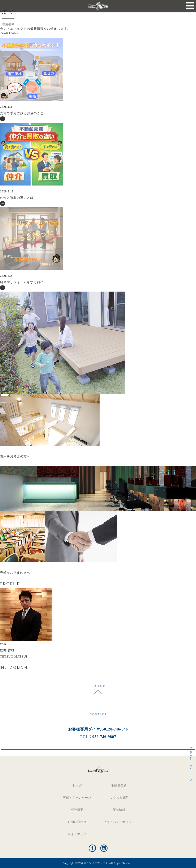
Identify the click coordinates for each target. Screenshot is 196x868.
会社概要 (77, 810)
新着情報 (119, 810)
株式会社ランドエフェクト (92, 863)
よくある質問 (119, 798)
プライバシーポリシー (119, 822)
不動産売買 (119, 786)
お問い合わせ (77, 822)
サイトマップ (77, 834)
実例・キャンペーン (77, 798)
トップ (77, 786)
